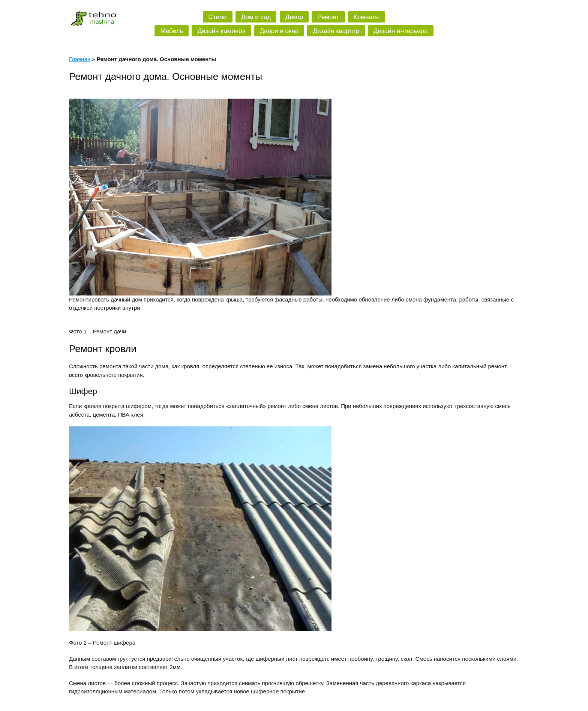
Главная (80, 59)
